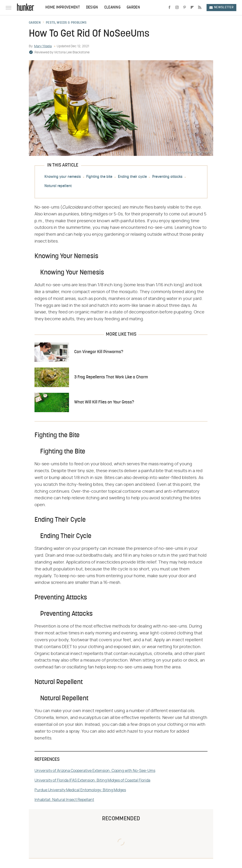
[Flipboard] (192, 8)
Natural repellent (58, 186)
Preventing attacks (167, 177)
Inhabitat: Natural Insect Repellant (64, 800)
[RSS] (200, 8)
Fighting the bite (99, 177)
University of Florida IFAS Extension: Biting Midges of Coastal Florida (92, 780)
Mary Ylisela (43, 46)
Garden (133, 8)
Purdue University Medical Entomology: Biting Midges (80, 790)
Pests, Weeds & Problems (66, 23)
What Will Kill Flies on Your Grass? (104, 402)
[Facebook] (169, 8)
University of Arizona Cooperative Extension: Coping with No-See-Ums (95, 771)
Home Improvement (63, 8)
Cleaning (112, 8)
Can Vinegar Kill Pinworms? (99, 352)
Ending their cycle (132, 177)
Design (92, 8)
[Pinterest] (185, 8)
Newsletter (221, 7)
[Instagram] (177, 8)
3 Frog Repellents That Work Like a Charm (111, 377)
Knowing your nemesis (63, 177)
